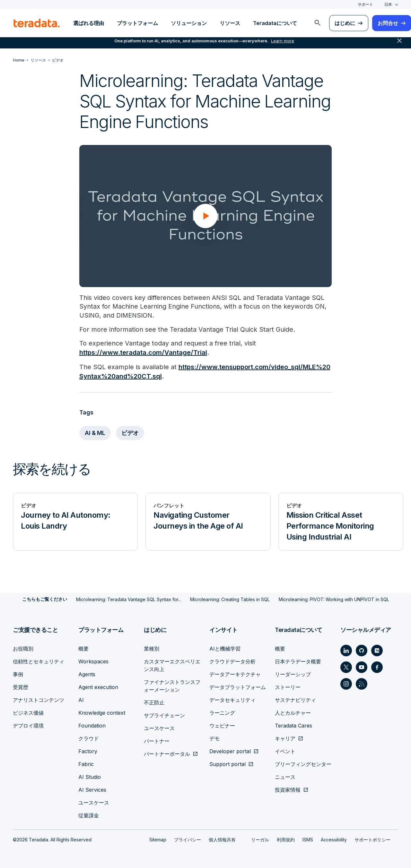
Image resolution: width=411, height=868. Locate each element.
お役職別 (23, 648)
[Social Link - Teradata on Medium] (377, 650)
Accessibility (334, 839)
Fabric (86, 764)
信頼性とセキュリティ (39, 661)
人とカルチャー (293, 712)
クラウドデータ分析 (232, 661)
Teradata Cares (293, 725)
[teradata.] (37, 23)
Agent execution (98, 687)
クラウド (89, 738)
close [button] (399, 45)
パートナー (157, 741)
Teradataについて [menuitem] (275, 23)
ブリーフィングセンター (303, 764)
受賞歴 (21, 687)
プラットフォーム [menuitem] (137, 23)
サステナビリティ (295, 700)
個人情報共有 (222, 839)
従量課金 (89, 815)
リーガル (260, 839)
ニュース (285, 777)
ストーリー (288, 687)
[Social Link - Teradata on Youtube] (362, 667)
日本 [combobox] (388, 4)
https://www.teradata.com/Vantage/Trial (143, 353)
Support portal (227, 764)
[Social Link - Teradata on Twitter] (346, 667)
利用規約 (286, 839)
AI (81, 700)
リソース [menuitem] (230, 23)
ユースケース (94, 802)
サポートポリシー (372, 839)
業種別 (152, 648)
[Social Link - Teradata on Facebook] (377, 667)
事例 (18, 674)
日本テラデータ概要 (298, 661)
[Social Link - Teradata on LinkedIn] (346, 650)
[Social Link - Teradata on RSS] (362, 684)
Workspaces (93, 661)
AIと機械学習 (225, 648)
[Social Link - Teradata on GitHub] (362, 650)
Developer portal (230, 751)
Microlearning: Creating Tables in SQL (230, 599)
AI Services (92, 789)
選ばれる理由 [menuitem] (89, 23)
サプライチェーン (164, 715)
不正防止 (154, 702)
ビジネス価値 (28, 712)
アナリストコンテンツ (39, 700)
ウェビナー (222, 725)
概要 (83, 648)
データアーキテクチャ (235, 674)
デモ (214, 738)
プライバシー (188, 839)
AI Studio (90, 777)
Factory (88, 751)
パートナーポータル (167, 753)
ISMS (308, 839)
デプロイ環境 (28, 725)
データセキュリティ (232, 700)
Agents (87, 674)
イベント (285, 751)
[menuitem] (318, 23)
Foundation (92, 725)
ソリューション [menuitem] (189, 23)
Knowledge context (102, 712)
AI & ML (95, 433)
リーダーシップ (293, 674)
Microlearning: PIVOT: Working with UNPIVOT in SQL (334, 599)
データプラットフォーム (238, 687)
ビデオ (131, 433)
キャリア (285, 738)
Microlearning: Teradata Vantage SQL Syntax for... (129, 599)
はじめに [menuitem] (345, 23)
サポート (365, 4)
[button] (205, 216)
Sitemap (158, 839)
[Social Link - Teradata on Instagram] (346, 684)
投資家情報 (288, 789)
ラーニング (222, 712)
